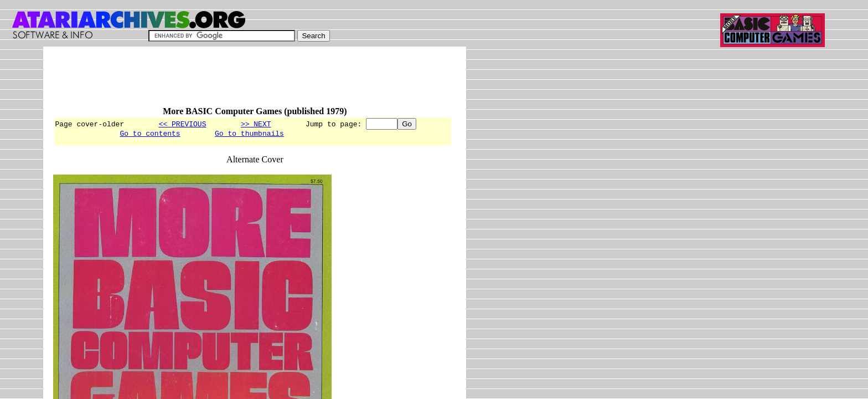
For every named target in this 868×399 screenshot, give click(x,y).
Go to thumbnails (249, 135)
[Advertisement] (255, 81)
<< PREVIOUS (183, 124)
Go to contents (150, 135)
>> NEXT (256, 124)
